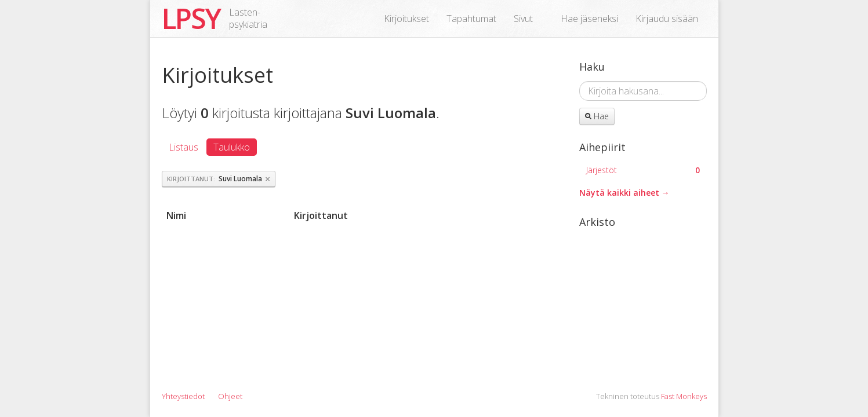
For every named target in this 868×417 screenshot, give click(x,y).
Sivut (523, 19)
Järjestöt (643, 170)
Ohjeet (230, 396)
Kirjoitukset (406, 19)
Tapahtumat (471, 19)
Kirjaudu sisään (667, 19)
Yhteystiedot (183, 396)
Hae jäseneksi (589, 19)
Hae (597, 116)
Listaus (184, 147)
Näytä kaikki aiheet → (624, 193)
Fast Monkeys (684, 396)
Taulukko (232, 147)
